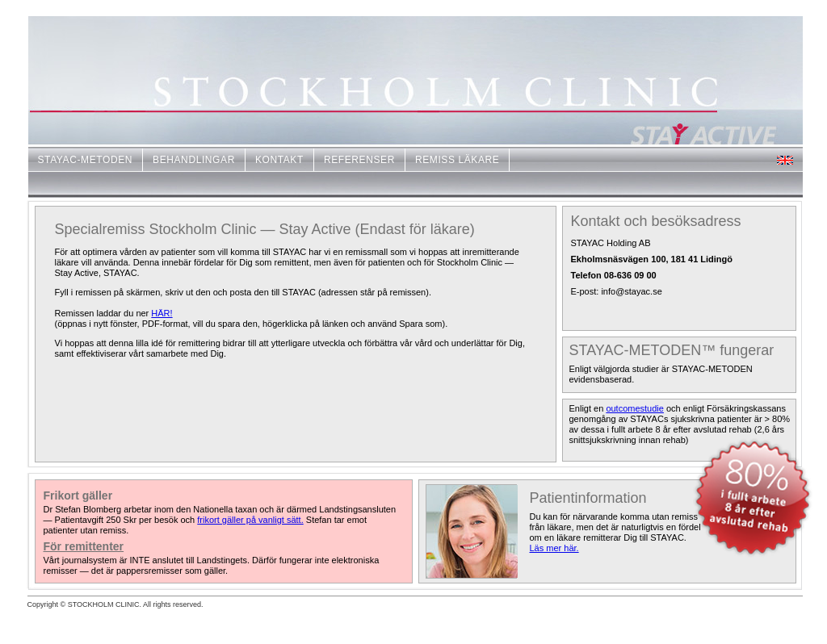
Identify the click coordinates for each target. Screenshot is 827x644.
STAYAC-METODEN (86, 160)
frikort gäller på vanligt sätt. (250, 520)
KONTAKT (279, 160)
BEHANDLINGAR (194, 160)
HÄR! (162, 313)
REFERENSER (359, 160)
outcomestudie (635, 408)
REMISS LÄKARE (458, 160)
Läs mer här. (554, 548)
